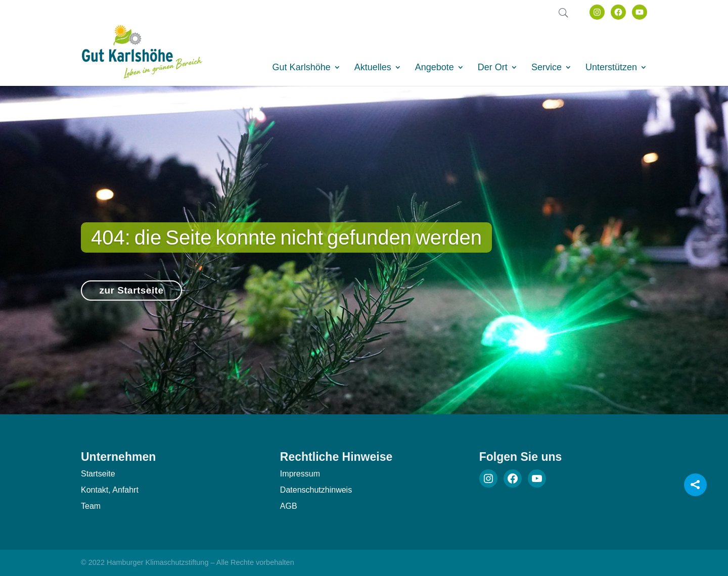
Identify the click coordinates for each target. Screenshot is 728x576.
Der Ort (493, 68)
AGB (289, 506)
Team (91, 506)
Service (547, 68)
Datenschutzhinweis (316, 490)
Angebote (435, 68)
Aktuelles (373, 68)
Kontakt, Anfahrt (110, 490)
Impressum (300, 474)
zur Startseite (131, 295)
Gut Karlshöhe (302, 68)
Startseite (98, 474)
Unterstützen (611, 68)
